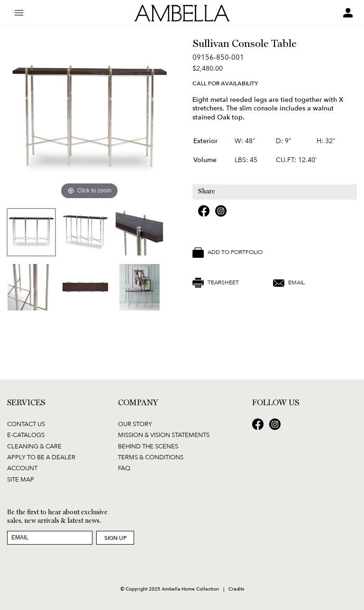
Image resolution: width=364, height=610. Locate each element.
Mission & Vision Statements (164, 435)
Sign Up (115, 538)
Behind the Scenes (148, 446)
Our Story (135, 424)
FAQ (124, 468)
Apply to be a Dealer (41, 457)
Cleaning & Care (34, 446)
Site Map (21, 479)
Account (22, 468)
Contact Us (26, 424)
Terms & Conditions (151, 457)
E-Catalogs (26, 435)
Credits (236, 589)
